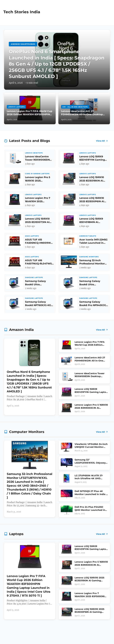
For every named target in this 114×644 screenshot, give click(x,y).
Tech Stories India (22, 12)
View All (102, 141)
